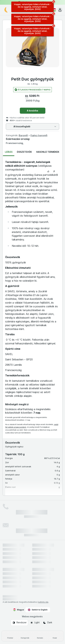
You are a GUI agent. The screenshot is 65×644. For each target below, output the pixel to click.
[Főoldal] (10, 636)
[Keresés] (40, 636)
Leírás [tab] (9, 152)
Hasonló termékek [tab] (48, 152)
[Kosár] (55, 636)
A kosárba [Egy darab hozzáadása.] (32, 111)
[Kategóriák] (25, 636)
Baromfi (23, 135)
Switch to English (38, 610)
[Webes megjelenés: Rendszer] (19, 623)
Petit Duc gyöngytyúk (32, 79)
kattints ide (43, 602)
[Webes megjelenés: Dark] (48, 623)
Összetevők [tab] (24, 152)
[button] (60, 10)
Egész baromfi (39, 135)
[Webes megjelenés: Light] (35, 623)
